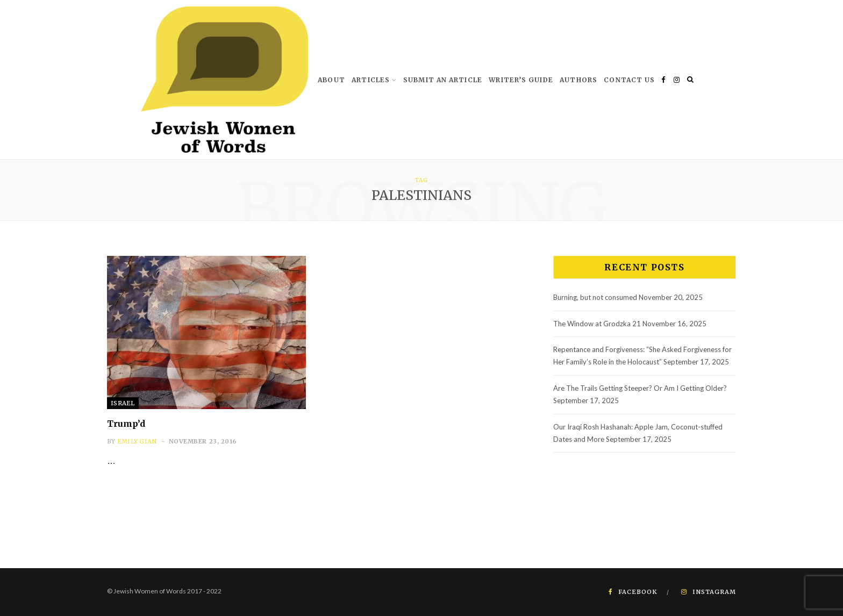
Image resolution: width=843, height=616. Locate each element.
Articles (371, 80)
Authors (578, 80)
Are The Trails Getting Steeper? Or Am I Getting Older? (640, 388)
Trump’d (126, 424)
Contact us (629, 80)
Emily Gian (137, 441)
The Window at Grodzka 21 (597, 324)
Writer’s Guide (521, 80)
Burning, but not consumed (595, 297)
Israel (123, 403)
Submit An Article (443, 80)
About (331, 80)
